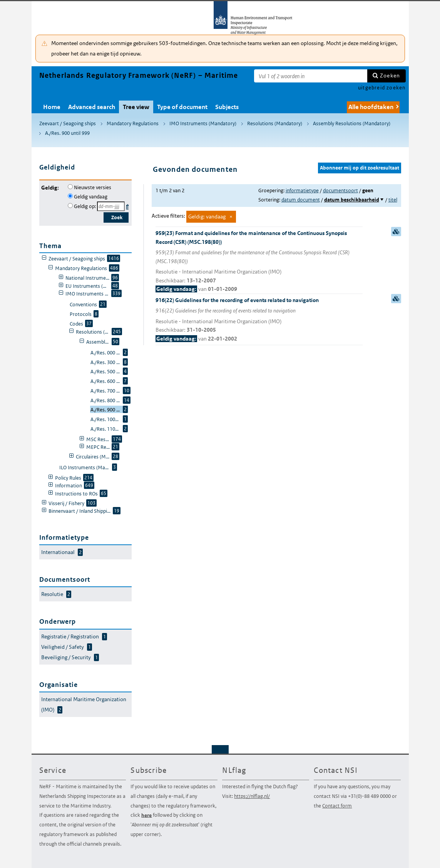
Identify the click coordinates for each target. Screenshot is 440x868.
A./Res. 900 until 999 (67, 133)
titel (393, 200)
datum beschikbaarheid (352, 200)
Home (52, 107)
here (146, 815)
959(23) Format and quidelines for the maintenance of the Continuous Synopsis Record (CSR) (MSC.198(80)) (259, 262)
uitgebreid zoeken (382, 88)
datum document (301, 200)
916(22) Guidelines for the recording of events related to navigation (259, 320)
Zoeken (390, 76)
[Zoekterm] (311, 76)
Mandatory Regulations (133, 123)
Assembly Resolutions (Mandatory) (352, 123)
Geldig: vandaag (207, 217)
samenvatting (396, 232)
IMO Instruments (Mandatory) (203, 123)
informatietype (302, 191)
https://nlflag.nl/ (252, 796)
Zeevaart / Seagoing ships (68, 123)
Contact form (337, 806)
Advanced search (92, 107)
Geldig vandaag (91, 197)
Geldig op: (85, 206)
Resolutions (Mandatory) (275, 123)
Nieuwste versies (93, 187)
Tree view (136, 107)
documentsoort (340, 191)
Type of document (182, 107)
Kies (128, 206)
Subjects (227, 107)
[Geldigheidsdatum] (111, 206)
